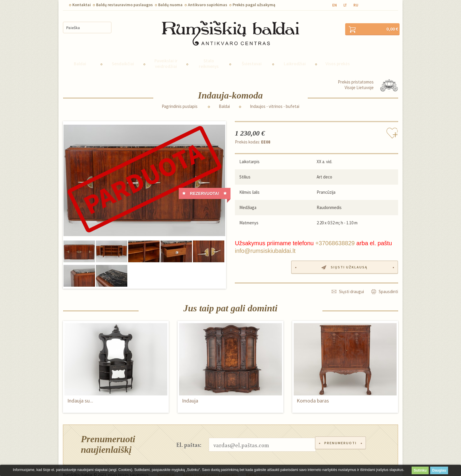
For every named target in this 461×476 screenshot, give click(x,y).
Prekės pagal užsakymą (254, 5)
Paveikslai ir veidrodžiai (166, 56)
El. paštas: (189, 437)
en (335, 5)
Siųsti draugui (351, 283)
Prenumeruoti (342, 437)
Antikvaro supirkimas (208, 5)
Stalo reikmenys (209, 56)
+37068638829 (335, 235)
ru (356, 5)
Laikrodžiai (295, 56)
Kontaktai (82, 5)
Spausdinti (388, 283)
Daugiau (439, 470)
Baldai (80, 56)
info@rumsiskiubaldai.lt (265, 243)
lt (345, 5)
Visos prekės (338, 56)
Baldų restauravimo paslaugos (125, 5)
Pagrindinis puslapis (180, 98)
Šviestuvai (252, 56)
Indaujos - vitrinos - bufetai (275, 98)
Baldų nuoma (170, 5)
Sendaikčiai (123, 56)
